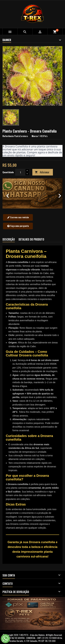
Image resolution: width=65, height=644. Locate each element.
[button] (7, 193)
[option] (32, 193)
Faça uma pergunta (18, 226)
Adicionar (42, 172)
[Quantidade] (20, 172)
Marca (35, 136)
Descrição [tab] (9, 239)
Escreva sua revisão (18, 217)
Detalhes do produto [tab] (31, 239)
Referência (8, 136)
